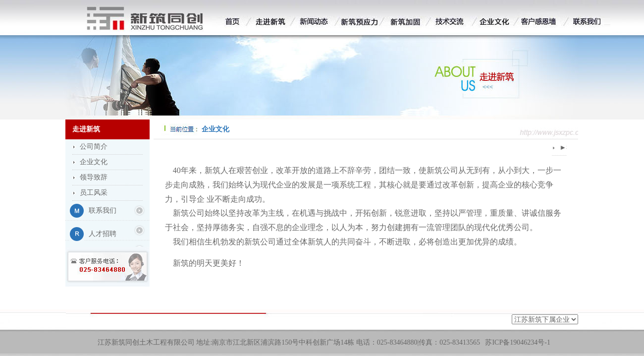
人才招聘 (103, 234)
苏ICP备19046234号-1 (517, 342)
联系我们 (103, 210)
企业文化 (94, 162)
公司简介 (94, 147)
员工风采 (94, 193)
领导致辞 (94, 177)
